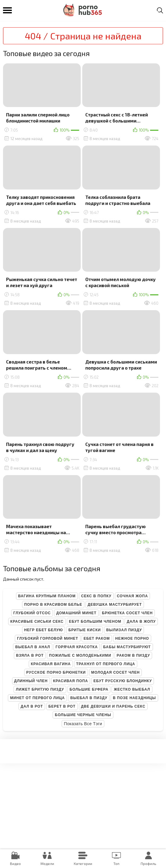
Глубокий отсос (32, 613)
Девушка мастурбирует (115, 605)
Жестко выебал (132, 689)
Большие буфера (89, 689)
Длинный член (31, 681)
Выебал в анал (33, 647)
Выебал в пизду (89, 698)
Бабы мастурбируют (127, 647)
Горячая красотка (77, 647)
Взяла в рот (30, 655)
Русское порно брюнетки (56, 672)
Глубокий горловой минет (47, 638)
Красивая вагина (51, 664)
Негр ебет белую (44, 630)
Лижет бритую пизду (40, 689)
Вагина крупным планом (47, 596)
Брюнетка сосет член (127, 613)
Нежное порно (132, 638)
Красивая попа (71, 681)
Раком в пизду (133, 655)
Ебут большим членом (95, 622)
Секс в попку (96, 596)
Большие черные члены (83, 715)
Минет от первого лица (37, 698)
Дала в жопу (141, 622)
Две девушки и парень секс (113, 706)
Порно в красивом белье (53, 605)
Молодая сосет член (116, 672)
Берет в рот (62, 706)
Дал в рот (32, 706)
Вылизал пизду (124, 630)
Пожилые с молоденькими (80, 655)
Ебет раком (97, 638)
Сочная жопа (133, 596)
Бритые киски (85, 630)
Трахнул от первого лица (106, 664)
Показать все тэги (83, 724)
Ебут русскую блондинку (123, 681)
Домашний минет (76, 613)
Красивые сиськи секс (37, 622)
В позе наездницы (134, 698)
